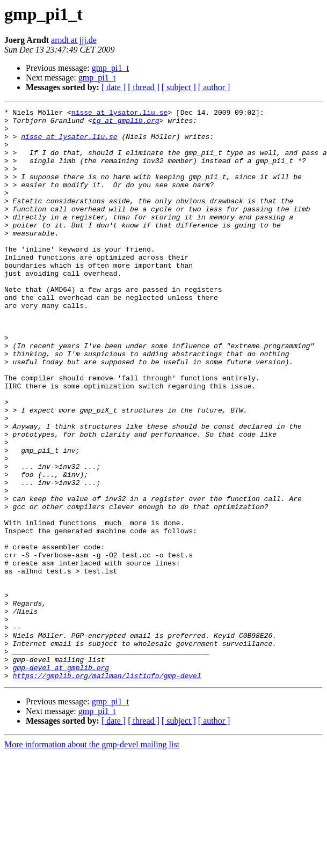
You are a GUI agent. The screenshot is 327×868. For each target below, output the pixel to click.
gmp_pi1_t (110, 68)
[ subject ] (179, 87)
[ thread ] (144, 87)
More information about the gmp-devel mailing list (92, 859)
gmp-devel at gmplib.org (61, 780)
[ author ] (214, 87)
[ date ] (114, 87)
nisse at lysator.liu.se (119, 114)
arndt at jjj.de (74, 40)
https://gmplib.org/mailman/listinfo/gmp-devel (107, 790)
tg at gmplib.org (126, 123)
